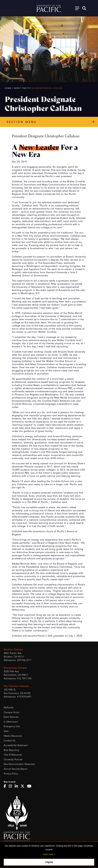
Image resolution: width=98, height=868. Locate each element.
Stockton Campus (13, 649)
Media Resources (13, 736)
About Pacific (23, 88)
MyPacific (9, 708)
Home (8, 88)
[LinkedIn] (17, 786)
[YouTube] (30, 786)
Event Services (11, 717)
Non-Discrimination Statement (19, 764)
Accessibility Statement (16, 745)
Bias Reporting (11, 750)
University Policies (13, 759)
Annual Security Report (16, 769)
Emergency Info (12, 726)
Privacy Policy (11, 774)
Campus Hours (11, 712)
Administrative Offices (48, 88)
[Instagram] (11, 786)
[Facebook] (6, 786)
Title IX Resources (13, 755)
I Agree (49, 862)
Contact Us (10, 741)
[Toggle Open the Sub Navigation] (76, 8)
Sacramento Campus (15, 668)
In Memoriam (11, 722)
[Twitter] (24, 786)
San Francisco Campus (16, 686)
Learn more (48, 854)
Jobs (6, 731)
